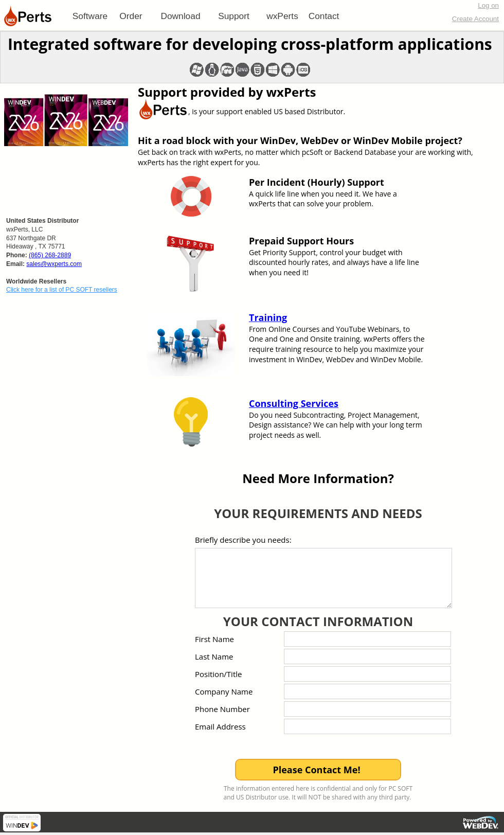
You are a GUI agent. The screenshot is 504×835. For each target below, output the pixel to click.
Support (234, 16)
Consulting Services (294, 403)
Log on (488, 5)
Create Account (475, 19)
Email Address (220, 726)
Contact (324, 16)
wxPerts (282, 16)
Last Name (214, 656)
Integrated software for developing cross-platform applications (250, 44)
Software (90, 16)
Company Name (224, 691)
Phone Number (222, 709)
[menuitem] (90, 16)
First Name (214, 639)
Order (131, 16)
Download (180, 16)
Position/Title (218, 674)
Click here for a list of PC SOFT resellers (62, 290)
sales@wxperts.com (54, 264)
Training (268, 317)
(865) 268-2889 (50, 255)
